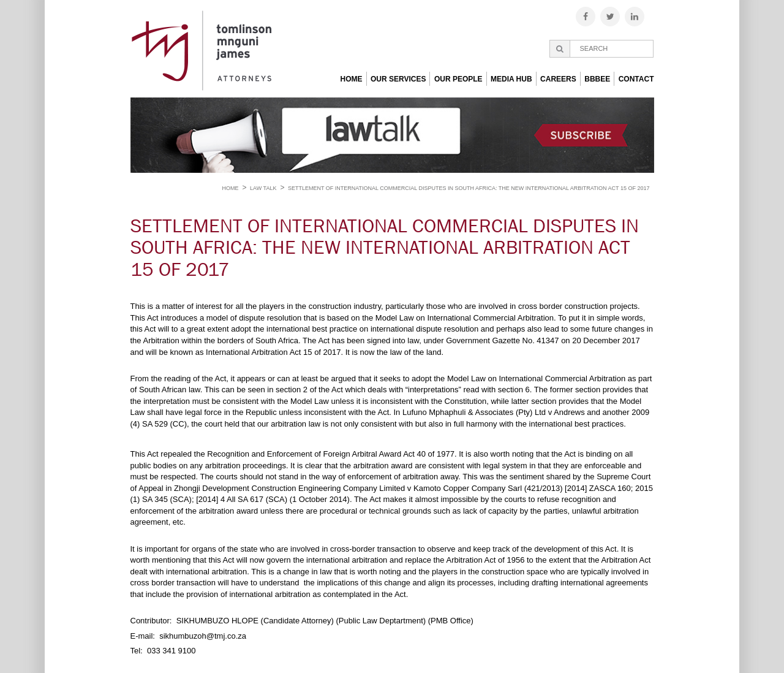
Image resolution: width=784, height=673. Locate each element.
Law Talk (263, 188)
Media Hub (511, 79)
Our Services (398, 79)
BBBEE (597, 79)
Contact (636, 79)
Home (352, 79)
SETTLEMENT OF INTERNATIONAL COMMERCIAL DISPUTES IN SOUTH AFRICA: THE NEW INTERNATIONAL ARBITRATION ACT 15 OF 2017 (469, 188)
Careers (558, 79)
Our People (458, 79)
